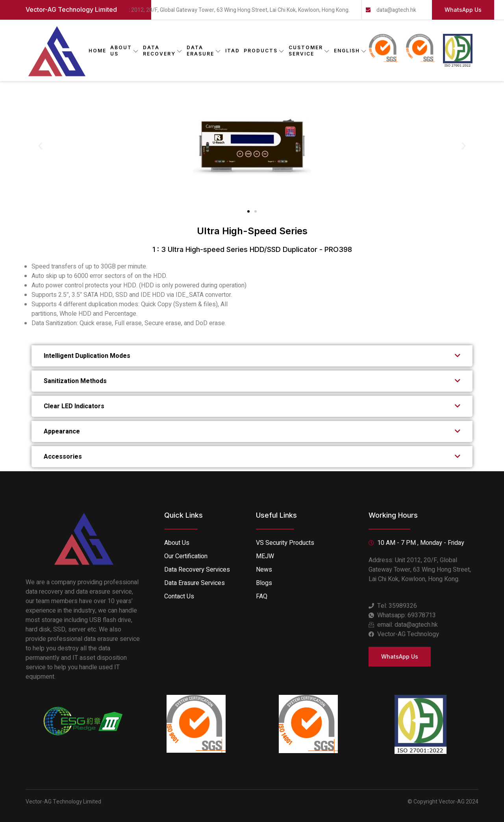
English (350, 51)
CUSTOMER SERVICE (309, 51)
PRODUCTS (264, 51)
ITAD (233, 51)
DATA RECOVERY (163, 51)
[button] (40, 145)
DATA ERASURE (204, 51)
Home (97, 51)
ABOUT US (125, 51)
